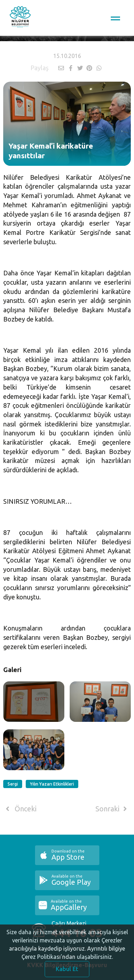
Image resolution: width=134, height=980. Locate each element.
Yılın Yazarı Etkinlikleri (52, 784)
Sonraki (113, 809)
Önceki (20, 809)
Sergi (13, 784)
